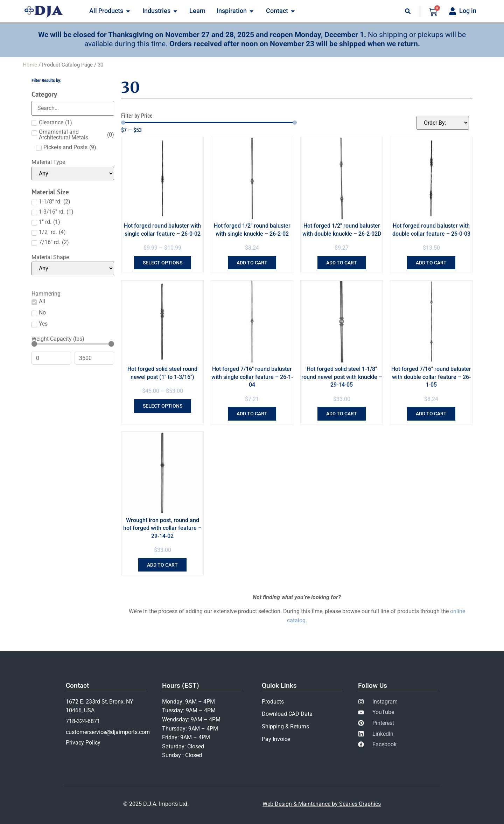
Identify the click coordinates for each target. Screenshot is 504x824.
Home (30, 65)
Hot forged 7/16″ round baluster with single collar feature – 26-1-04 (252, 377)
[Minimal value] (73, 344)
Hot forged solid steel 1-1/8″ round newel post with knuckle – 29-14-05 (342, 377)
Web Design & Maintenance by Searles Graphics (322, 804)
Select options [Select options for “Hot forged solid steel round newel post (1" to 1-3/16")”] (163, 406)
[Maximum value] (94, 358)
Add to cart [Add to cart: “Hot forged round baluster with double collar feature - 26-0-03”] (431, 263)
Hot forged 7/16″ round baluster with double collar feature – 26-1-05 (431, 377)
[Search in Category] (73, 108)
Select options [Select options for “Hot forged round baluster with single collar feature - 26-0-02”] (163, 263)
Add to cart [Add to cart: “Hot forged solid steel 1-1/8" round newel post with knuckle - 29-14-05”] (342, 414)
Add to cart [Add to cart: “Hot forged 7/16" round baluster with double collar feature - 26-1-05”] (431, 414)
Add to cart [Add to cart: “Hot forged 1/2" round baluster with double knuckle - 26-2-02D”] (342, 263)
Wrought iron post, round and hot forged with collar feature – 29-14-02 (162, 528)
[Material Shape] (73, 268)
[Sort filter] (443, 123)
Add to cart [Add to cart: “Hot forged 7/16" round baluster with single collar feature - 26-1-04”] (252, 414)
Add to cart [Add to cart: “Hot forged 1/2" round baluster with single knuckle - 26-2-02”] (252, 263)
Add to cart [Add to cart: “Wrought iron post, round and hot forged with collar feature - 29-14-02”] (162, 565)
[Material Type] (73, 174)
